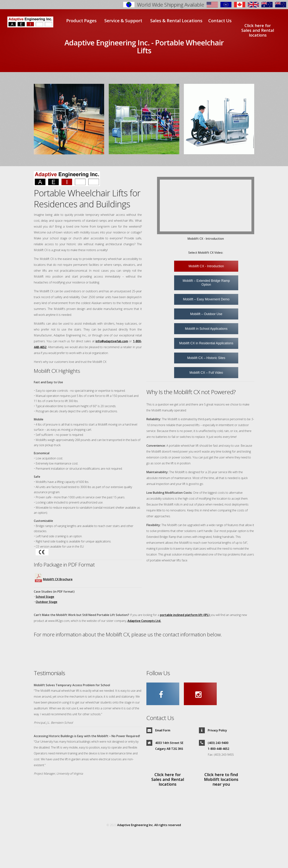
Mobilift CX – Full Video (206, 373)
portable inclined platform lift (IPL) (185, 615)
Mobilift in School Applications (206, 329)
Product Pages (81, 20)
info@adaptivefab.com (112, 341)
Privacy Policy (217, 730)
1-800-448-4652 (218, 749)
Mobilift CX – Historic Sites (206, 358)
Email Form (163, 730)
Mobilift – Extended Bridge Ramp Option (206, 283)
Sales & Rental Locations (176, 20)
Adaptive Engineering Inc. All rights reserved (149, 825)
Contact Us (220, 20)
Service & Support (123, 20)
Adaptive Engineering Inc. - (109, 43)
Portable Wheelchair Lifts (180, 47)
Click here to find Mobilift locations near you (221, 779)
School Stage (45, 597)
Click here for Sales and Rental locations (258, 30)
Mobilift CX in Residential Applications (206, 343)
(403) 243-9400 (218, 743)
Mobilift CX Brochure (53, 579)
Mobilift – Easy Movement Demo (206, 299)
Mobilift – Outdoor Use (206, 314)
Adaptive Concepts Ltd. (144, 621)
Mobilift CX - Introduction (206, 266)
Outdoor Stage (46, 602)
